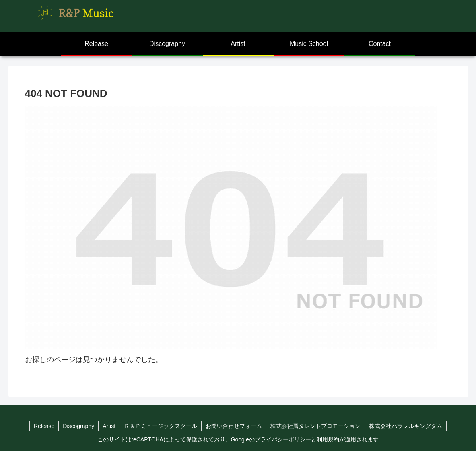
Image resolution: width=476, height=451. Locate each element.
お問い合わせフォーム (234, 426)
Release (44, 426)
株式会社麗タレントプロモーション (315, 426)
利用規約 (328, 439)
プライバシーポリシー (283, 439)
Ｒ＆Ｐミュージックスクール (161, 426)
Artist (109, 426)
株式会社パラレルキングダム (406, 426)
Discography (78, 426)
